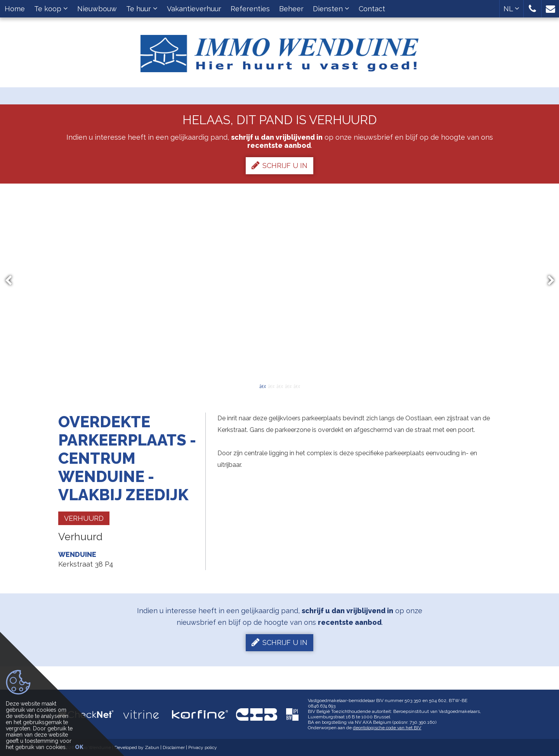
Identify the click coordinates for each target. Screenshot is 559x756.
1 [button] (262, 386)
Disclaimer (174, 747)
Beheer (291, 9)
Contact (372, 9)
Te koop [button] (51, 9)
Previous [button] (12, 281)
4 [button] (288, 386)
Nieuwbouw (97, 9)
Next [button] (547, 281)
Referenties (250, 9)
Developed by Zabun (137, 747)
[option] (280, 281)
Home (15, 9)
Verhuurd (84, 518)
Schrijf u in (279, 165)
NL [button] (511, 9)
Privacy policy (203, 747)
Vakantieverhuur (194, 9)
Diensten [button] (331, 9)
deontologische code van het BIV (387, 728)
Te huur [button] (142, 9)
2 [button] (271, 386)
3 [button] (279, 386)
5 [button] (297, 386)
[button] (532, 9)
